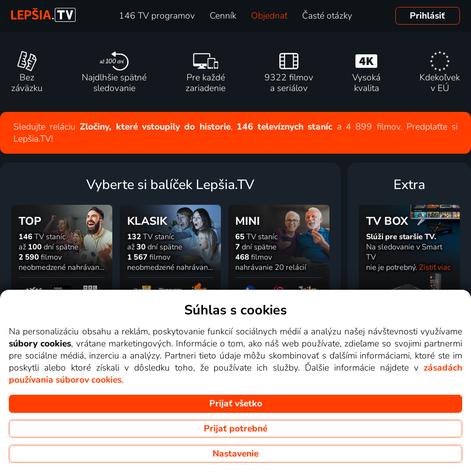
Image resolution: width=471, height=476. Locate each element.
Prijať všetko (236, 404)
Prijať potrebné (235, 429)
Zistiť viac (435, 267)
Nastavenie (235, 454)
